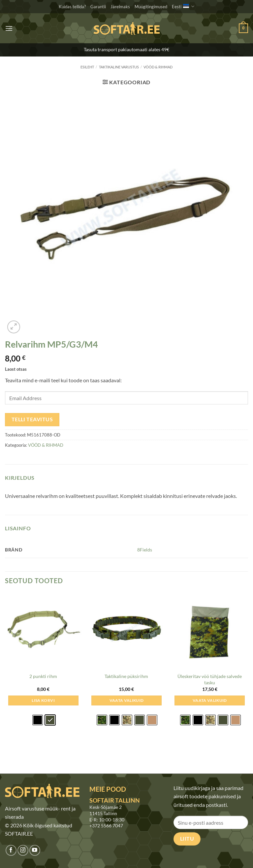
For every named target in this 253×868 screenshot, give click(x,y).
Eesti (183, 6)
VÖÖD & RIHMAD (158, 67)
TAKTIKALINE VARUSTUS (119, 67)
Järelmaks (120, 7)
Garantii (98, 7)
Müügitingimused (151, 7)
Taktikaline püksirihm (126, 676)
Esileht (87, 67)
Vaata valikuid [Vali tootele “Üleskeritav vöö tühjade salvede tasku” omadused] (210, 700)
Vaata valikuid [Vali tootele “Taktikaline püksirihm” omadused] (127, 700)
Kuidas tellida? (72, 7)
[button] (9, 28)
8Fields (145, 550)
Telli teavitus (32, 419)
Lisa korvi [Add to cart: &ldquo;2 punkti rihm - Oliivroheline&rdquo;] (43, 700)
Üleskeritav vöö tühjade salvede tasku (210, 679)
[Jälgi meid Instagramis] (23, 850)
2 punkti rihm (43, 676)
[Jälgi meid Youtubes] (35, 850)
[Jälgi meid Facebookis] (11, 850)
